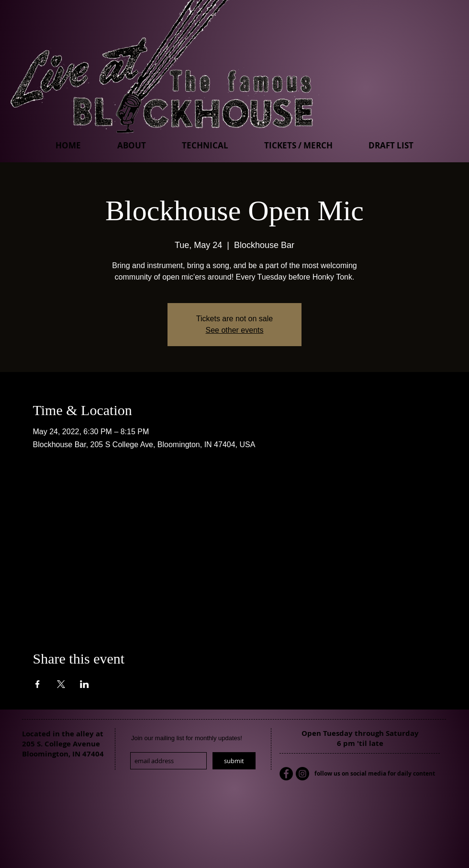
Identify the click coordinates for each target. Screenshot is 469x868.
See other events (235, 330)
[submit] (234, 761)
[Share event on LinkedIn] (84, 684)
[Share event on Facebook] (38, 684)
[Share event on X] (61, 684)
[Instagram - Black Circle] (302, 774)
